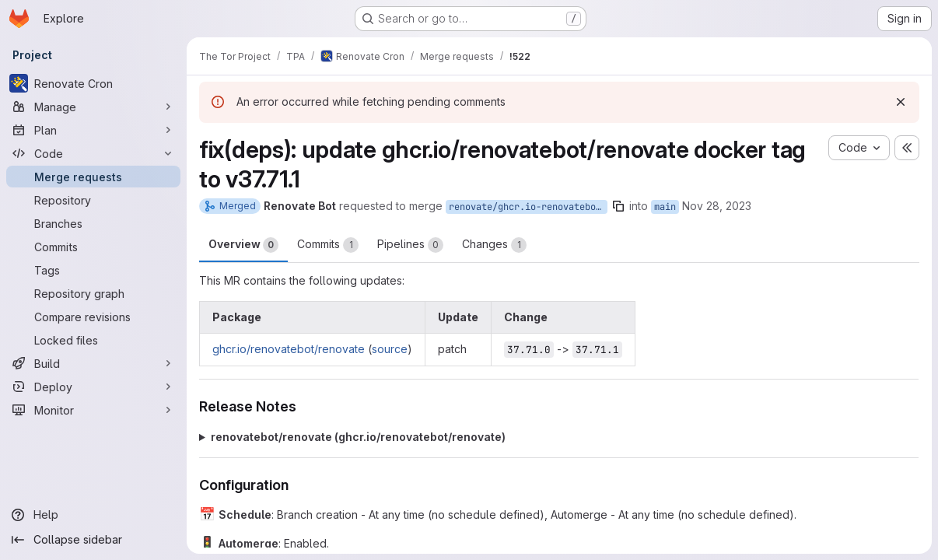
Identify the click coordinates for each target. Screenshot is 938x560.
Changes (494, 245)
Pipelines (410, 245)
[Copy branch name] (618, 206)
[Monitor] (93, 410)
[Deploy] (93, 387)
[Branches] (93, 223)
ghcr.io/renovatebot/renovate (289, 349)
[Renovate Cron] (93, 83)
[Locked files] (93, 340)
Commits (328, 245)
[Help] (93, 515)
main (665, 207)
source (390, 349)
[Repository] (93, 200)
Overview (243, 245)
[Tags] (93, 270)
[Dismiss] (901, 102)
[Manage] (93, 107)
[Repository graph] (93, 293)
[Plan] (93, 130)
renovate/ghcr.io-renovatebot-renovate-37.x (528, 207)
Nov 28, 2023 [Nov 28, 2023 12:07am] (717, 206)
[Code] (93, 153)
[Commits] (93, 247)
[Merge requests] (93, 177)
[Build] (93, 363)
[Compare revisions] (93, 317)
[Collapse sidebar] (93, 540)
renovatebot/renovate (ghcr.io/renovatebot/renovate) (358, 437)
